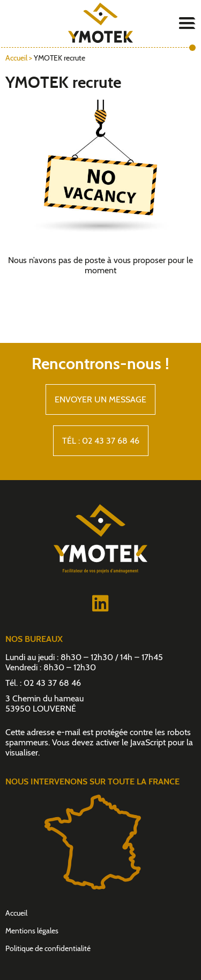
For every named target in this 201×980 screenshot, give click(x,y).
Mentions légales (32, 931)
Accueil (16, 58)
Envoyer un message (100, 399)
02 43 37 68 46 (52, 683)
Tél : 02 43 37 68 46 (101, 441)
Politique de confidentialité (48, 948)
